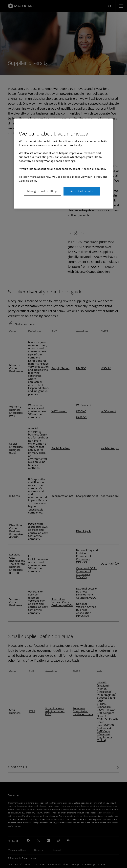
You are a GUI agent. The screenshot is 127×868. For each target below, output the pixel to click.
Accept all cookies (82, 191)
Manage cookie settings (42, 191)
